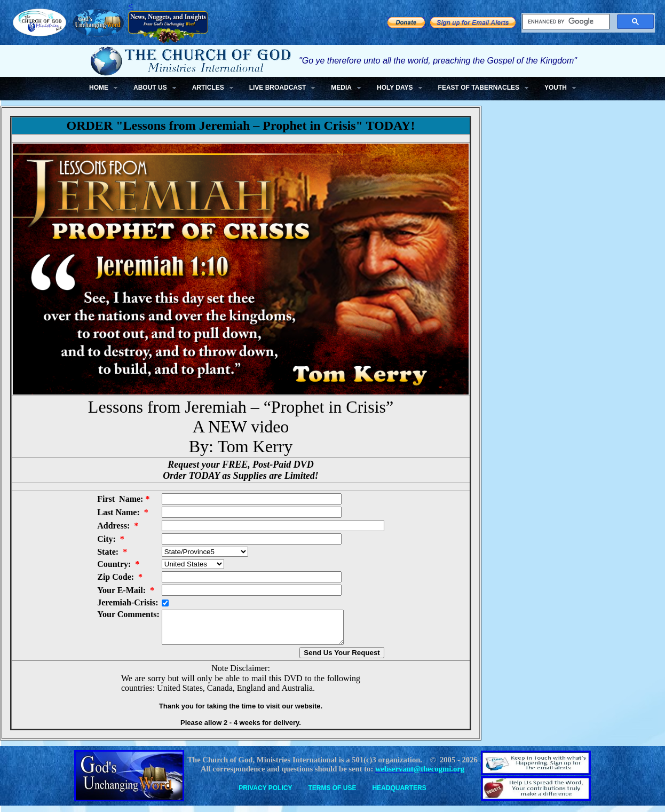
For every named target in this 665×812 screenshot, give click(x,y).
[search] (565, 22)
